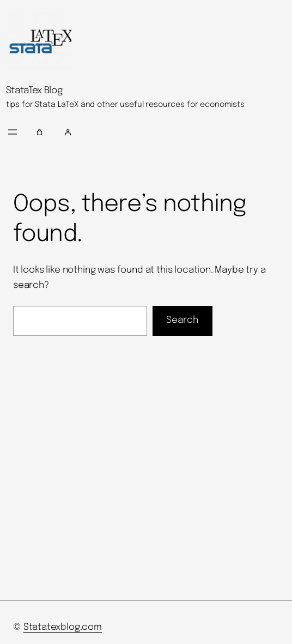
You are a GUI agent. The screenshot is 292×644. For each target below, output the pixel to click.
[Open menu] (13, 132)
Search (182, 320)
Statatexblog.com (63, 627)
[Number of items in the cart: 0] (40, 132)
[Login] (174, 132)
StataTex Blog (34, 91)
